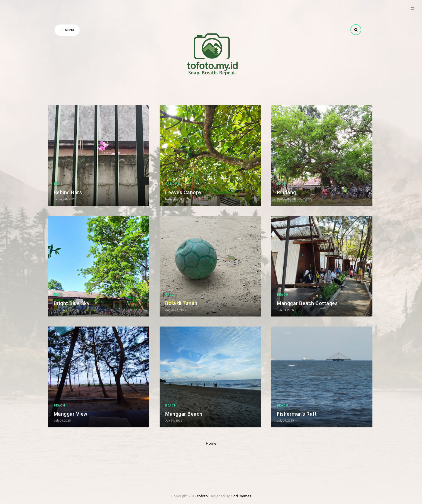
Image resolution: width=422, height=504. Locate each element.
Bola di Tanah (181, 303)
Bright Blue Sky (72, 303)
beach (283, 295)
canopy (172, 184)
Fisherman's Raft (297, 414)
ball (169, 295)
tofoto (203, 496)
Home (211, 443)
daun (282, 184)
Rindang (286, 192)
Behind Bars (68, 192)
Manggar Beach (184, 414)
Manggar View (71, 414)
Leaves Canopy (183, 192)
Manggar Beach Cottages (307, 303)
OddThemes (241, 496)
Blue (58, 295)
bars (58, 184)
